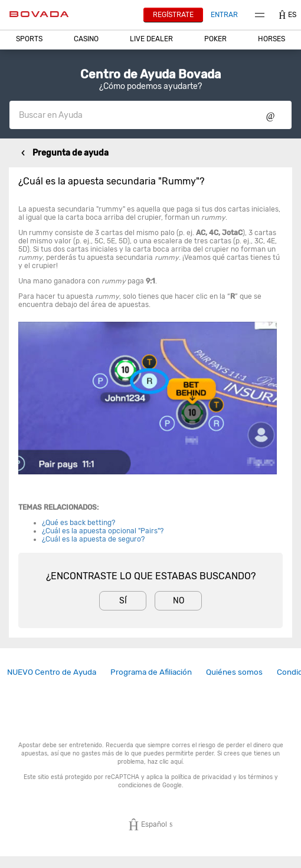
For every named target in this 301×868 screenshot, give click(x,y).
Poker (215, 39)
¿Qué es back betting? (78, 523)
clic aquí (171, 762)
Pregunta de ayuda (71, 153)
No (179, 601)
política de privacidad (201, 777)
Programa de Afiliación (151, 672)
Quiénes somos (234, 672)
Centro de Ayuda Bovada (150, 74)
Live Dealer (151, 39)
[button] (29, 39)
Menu (260, 15)
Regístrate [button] (173, 15)
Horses (271, 39)
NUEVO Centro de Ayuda (52, 672)
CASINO (86, 39)
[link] (52, 672)
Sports (29, 39)
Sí (123, 601)
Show (271, 115)
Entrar (224, 15)
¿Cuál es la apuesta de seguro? (93, 539)
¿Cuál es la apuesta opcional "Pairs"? (103, 531)
